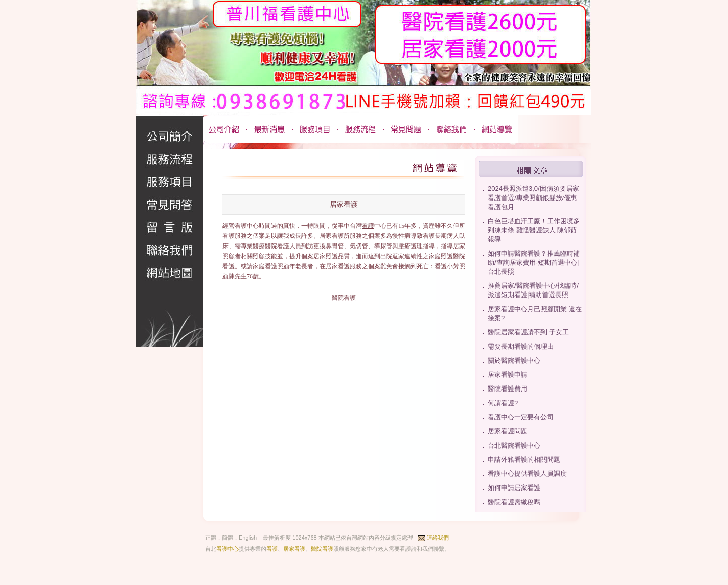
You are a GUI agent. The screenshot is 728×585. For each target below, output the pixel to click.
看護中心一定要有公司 (521, 417)
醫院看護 (322, 549)
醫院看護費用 (508, 389)
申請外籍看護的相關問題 (524, 459)
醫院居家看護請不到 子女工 (528, 332)
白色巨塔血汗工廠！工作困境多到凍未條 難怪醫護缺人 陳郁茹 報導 (534, 230)
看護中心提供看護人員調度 (527, 474)
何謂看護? (503, 403)
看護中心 (227, 549)
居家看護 (294, 549)
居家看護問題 (508, 431)
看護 (368, 226)
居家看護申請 (508, 375)
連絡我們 (438, 538)
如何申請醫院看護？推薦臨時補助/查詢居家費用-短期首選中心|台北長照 (534, 262)
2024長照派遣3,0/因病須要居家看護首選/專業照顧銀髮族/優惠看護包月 (534, 198)
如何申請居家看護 (514, 488)
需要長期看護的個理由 (521, 346)
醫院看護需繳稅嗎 (514, 502)
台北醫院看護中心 (514, 445)
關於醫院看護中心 (514, 360)
